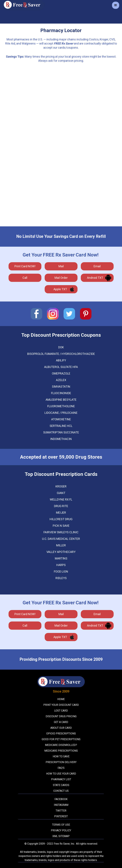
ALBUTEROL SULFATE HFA (61, 367)
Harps (61, 565)
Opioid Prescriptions (61, 734)
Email (97, 266)
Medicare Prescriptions (61, 751)
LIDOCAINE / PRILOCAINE (61, 413)
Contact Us (61, 791)
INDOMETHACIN (61, 439)
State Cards (61, 785)
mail (61, 266)
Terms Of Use (61, 825)
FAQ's (61, 768)
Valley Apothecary (61, 552)
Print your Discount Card (61, 705)
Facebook (61, 799)
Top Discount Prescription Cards (61, 474)
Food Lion (61, 572)
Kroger (61, 486)
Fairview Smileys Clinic (61, 532)
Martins (61, 558)
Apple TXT (60, 289)
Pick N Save (61, 526)
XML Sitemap (61, 836)
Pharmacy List (61, 779)
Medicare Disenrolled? (61, 745)
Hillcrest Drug (61, 519)
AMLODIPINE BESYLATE (61, 400)
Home (61, 699)
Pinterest (61, 816)
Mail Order (61, 278)
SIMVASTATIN (61, 387)
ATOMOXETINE (61, 419)
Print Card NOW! (25, 266)
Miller (61, 545)
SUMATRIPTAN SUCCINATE (61, 432)
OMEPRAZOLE (61, 374)
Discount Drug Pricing (61, 716)
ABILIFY (61, 360)
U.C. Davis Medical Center (61, 539)
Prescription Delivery (61, 762)
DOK (61, 347)
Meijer (61, 513)
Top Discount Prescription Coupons (61, 335)
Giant (61, 493)
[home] (23, 5)
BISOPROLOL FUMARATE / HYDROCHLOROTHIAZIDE (61, 354)
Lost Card (61, 711)
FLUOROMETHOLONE (61, 406)
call (25, 278)
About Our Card (61, 728)
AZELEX (61, 380)
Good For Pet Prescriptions (61, 739)
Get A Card (61, 722)
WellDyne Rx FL (61, 500)
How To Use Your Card (61, 774)
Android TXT (95, 278)
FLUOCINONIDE (61, 393)
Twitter (61, 811)
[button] (116, 5)
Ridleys (61, 578)
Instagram (61, 805)
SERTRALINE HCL (61, 426)
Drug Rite (61, 506)
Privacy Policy (61, 830)
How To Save (61, 756)
